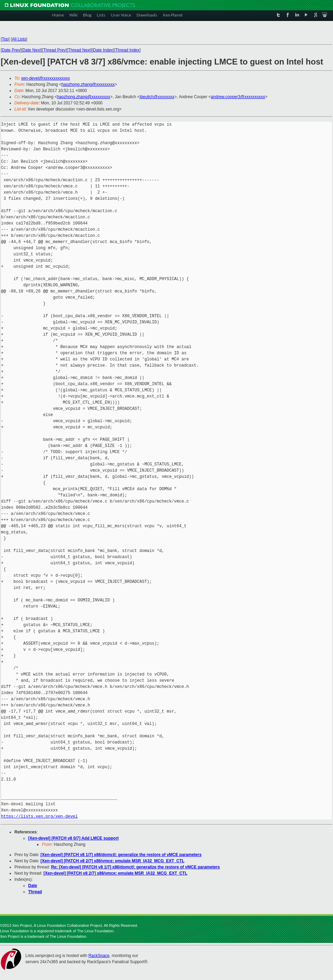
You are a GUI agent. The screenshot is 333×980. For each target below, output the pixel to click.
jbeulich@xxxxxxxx (157, 97)
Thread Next (79, 50)
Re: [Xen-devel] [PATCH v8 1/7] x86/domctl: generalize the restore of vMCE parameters (136, 867)
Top (5, 39)
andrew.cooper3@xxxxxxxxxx (238, 97)
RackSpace (99, 956)
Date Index (103, 50)
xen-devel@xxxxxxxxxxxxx (46, 78)
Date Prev (11, 50)
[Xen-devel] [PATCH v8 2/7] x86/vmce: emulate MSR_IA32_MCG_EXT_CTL (112, 861)
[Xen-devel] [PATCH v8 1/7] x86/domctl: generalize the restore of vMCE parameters (121, 855)
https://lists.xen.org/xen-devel (39, 816)
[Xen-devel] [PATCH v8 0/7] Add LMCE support (73, 838)
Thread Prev (54, 50)
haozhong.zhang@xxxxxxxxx (88, 84)
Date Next (31, 50)
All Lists (19, 39)
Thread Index (128, 50)
